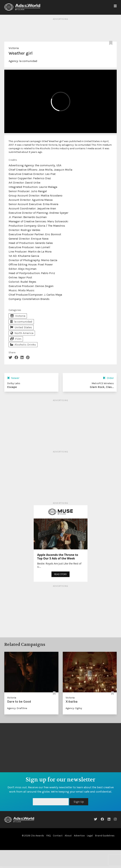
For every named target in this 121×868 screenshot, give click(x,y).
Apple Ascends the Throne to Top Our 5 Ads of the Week (58, 557)
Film (16, 339)
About (68, 836)
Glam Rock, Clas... (102, 387)
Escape (12, 387)
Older (108, 378)
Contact (58, 836)
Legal (90, 836)
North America (22, 333)
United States (21, 327)
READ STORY (60, 574)
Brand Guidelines (105, 836)
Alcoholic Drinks (23, 345)
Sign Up (79, 802)
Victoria (14, 48)
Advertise (79, 836)
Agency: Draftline (17, 708)
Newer (13, 378)
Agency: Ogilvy (74, 708)
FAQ (48, 836)
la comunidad (28, 61)
